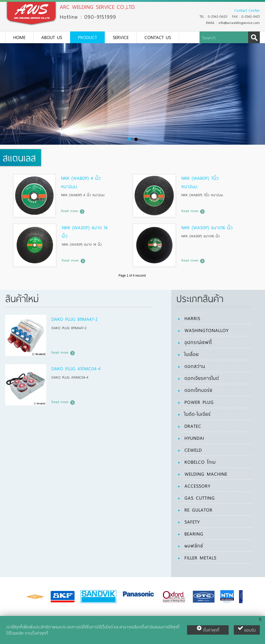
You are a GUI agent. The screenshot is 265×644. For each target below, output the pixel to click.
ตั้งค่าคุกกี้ (208, 629)
